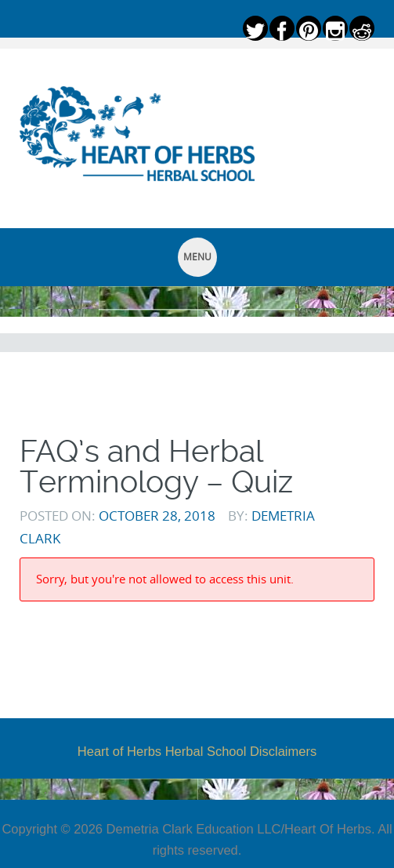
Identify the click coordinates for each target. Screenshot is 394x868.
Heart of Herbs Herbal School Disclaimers (197, 751)
